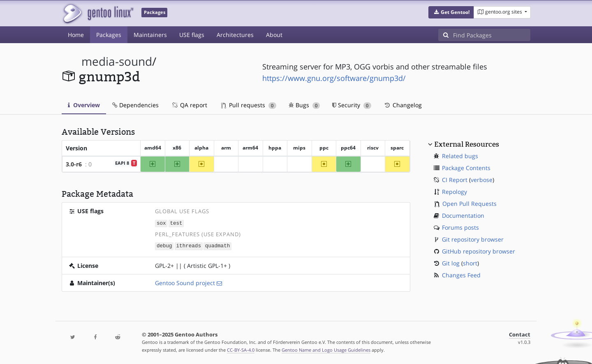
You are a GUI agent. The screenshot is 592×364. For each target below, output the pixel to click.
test (176, 223)
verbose (482, 180)
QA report (189, 105)
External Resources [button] (467, 144)
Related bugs (460, 156)
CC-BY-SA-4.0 (241, 349)
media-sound (117, 61)
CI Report (455, 180)
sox (161, 223)
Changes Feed (461, 275)
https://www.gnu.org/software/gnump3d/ (334, 78)
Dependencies (135, 105)
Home (76, 35)
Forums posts (460, 227)
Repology (454, 192)
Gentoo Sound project (185, 282)
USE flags (192, 35)
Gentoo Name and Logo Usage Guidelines (326, 349)
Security (352, 105)
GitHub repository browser (479, 251)
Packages (109, 35)
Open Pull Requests (469, 204)
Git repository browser (473, 239)
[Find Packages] (492, 35)
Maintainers (150, 35)
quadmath (217, 245)
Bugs (304, 105)
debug (164, 245)
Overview (84, 105)
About (274, 35)
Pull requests (249, 105)
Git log (451, 263)
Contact (520, 334)
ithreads (189, 245)
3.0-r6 (74, 164)
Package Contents (466, 168)
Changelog (403, 105)
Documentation (463, 215)
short (470, 263)
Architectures (235, 35)
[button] (451, 12)
